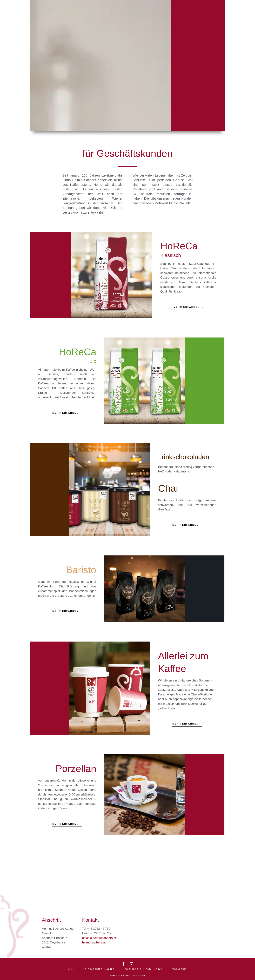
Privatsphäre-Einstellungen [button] (143, 968)
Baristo (81, 580)
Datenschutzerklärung (99, 968)
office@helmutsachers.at (99, 937)
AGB (72, 968)
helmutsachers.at (94, 941)
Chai (168, 498)
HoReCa (179, 246)
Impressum (179, 968)
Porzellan (76, 779)
